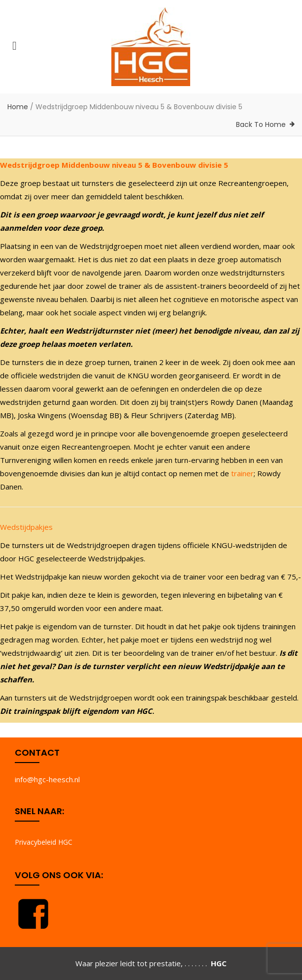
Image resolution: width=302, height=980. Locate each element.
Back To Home (261, 124)
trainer (242, 473)
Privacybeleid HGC (44, 842)
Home (18, 107)
